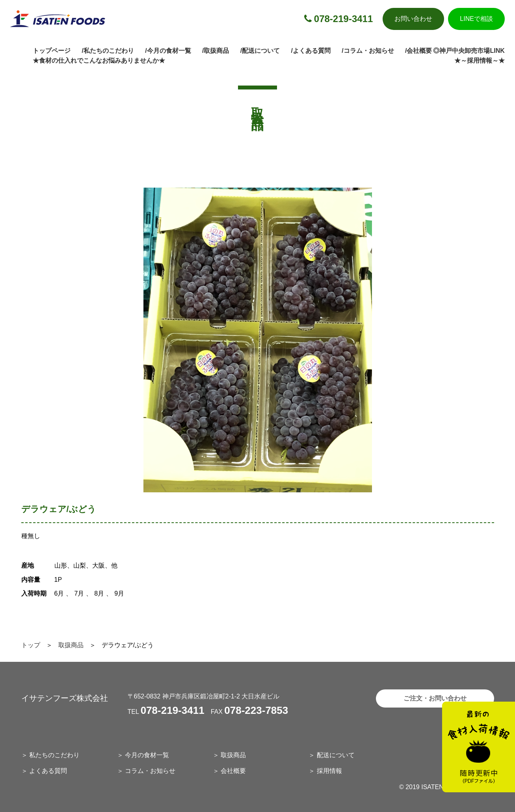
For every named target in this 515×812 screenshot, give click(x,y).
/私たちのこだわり (108, 51)
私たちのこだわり (54, 755)
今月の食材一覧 (147, 755)
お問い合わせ (413, 19)
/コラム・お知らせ (368, 51)
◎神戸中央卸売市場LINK (469, 51)
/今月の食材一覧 (168, 51)
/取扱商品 (216, 51)
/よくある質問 (310, 51)
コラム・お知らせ (150, 771)
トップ (31, 645)
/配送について (260, 51)
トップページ (52, 51)
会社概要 (233, 771)
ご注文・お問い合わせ (435, 698)
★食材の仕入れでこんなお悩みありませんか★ (99, 61)
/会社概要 (418, 51)
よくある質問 (48, 771)
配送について (336, 755)
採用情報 (329, 771)
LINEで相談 (476, 19)
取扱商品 (71, 645)
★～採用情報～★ (480, 61)
